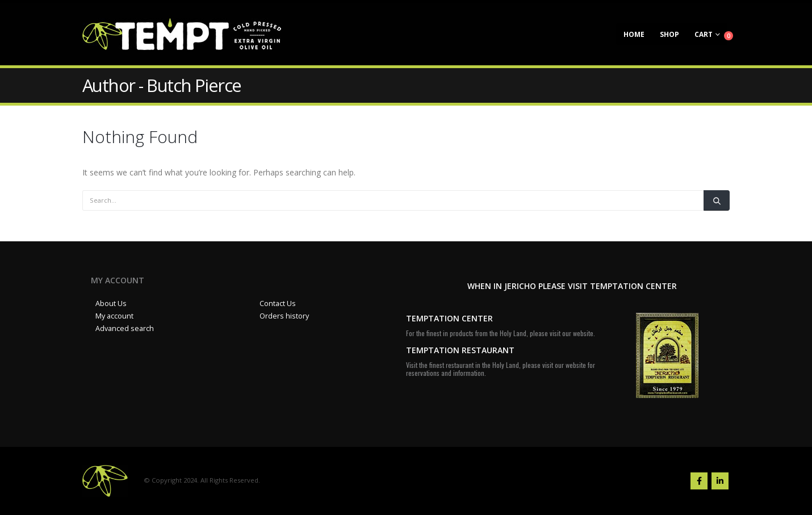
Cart (704, 34)
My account (114, 316)
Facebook (699, 481)
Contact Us (278, 303)
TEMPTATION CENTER (449, 318)
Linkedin (720, 481)
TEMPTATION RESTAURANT (460, 350)
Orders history (284, 316)
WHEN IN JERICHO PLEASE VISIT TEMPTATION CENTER (572, 286)
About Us (111, 303)
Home (634, 34)
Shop (669, 34)
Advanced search (125, 328)
